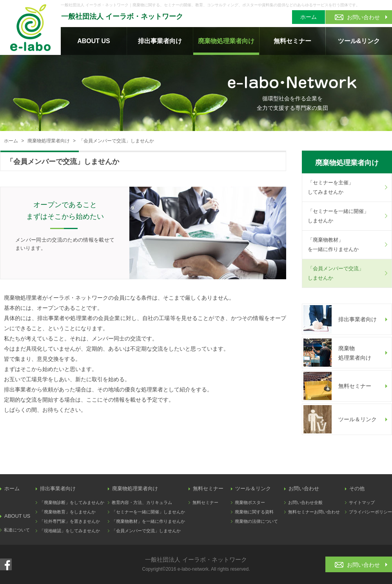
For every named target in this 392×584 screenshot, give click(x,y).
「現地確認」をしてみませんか (70, 531)
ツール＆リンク (253, 488)
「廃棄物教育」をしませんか (68, 512)
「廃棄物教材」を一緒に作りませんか (333, 245)
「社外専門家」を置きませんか (70, 521)
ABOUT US (94, 41)
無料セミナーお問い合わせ (314, 512)
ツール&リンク (359, 41)
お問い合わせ (304, 488)
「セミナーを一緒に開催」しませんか (338, 216)
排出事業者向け (160, 41)
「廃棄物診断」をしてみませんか (72, 502)
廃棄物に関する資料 (254, 512)
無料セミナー (292, 41)
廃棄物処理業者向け (226, 41)
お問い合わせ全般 (305, 502)
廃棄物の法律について (256, 521)
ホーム (309, 17)
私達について (17, 530)
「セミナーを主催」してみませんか (331, 187)
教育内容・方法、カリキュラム (142, 502)
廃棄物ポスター (250, 502)
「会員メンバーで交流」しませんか (336, 273)
